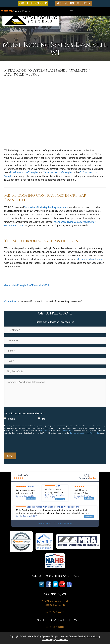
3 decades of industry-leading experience (46, 207)
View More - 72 (55, 523)
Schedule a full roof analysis (91, 259)
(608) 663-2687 (46, 431)
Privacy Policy (95, 433)
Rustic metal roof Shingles (24, 172)
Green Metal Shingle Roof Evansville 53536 (27, 285)
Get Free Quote (33, 3)
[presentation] (26, 443)
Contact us (10, 301)
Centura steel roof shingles (58, 172)
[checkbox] (5, 418)
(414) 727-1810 (66, 431)
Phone (11, 419)
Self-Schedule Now (73, 3)
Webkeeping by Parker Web (55, 639)
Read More (31, 498)
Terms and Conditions (78, 433)
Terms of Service (77, 636)
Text (44, 419)
